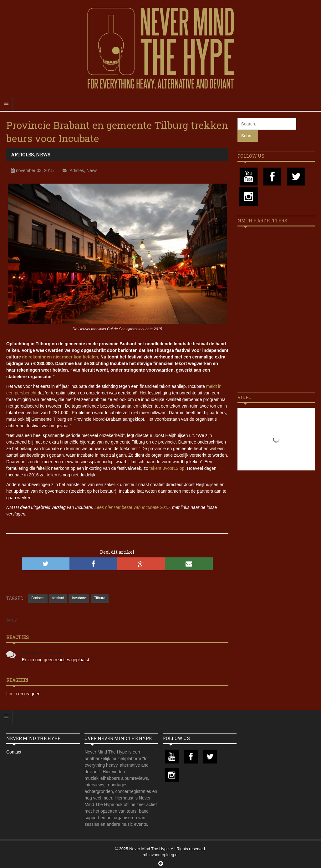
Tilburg (99, 598)
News (43, 155)
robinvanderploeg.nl (160, 855)
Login (12, 694)
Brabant (38, 598)
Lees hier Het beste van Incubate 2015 (132, 507)
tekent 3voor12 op (167, 468)
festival (58, 598)
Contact (14, 752)
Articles (22, 155)
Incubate (79, 598)
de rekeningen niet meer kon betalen (60, 357)
